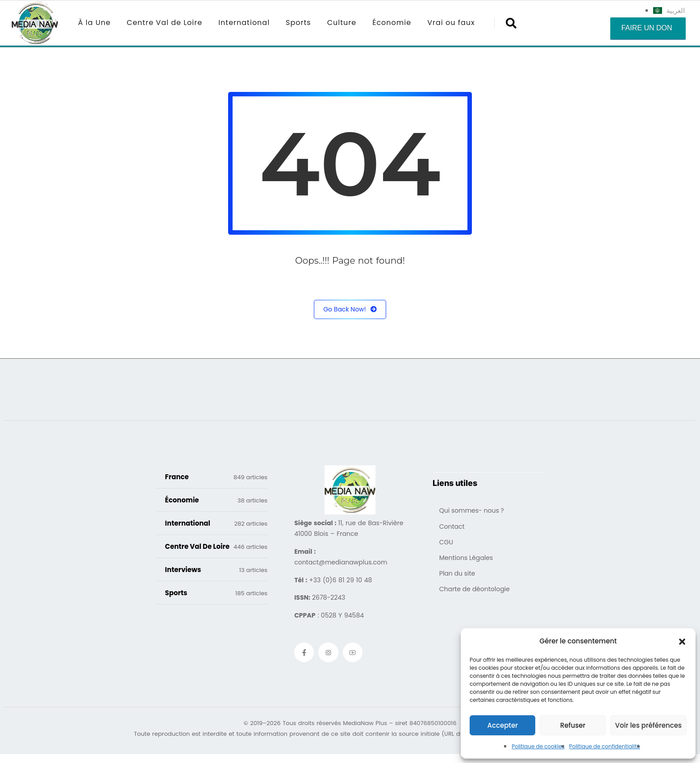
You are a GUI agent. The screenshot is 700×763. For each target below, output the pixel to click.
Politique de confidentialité (605, 746)
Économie (392, 23)
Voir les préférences (648, 725)
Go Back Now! (350, 309)
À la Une (94, 23)
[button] (682, 641)
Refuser (573, 725)
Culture (342, 23)
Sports (298, 23)
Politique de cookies (538, 746)
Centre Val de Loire (165, 23)
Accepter (502, 725)
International (244, 23)
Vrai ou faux (451, 23)
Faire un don (647, 28)
